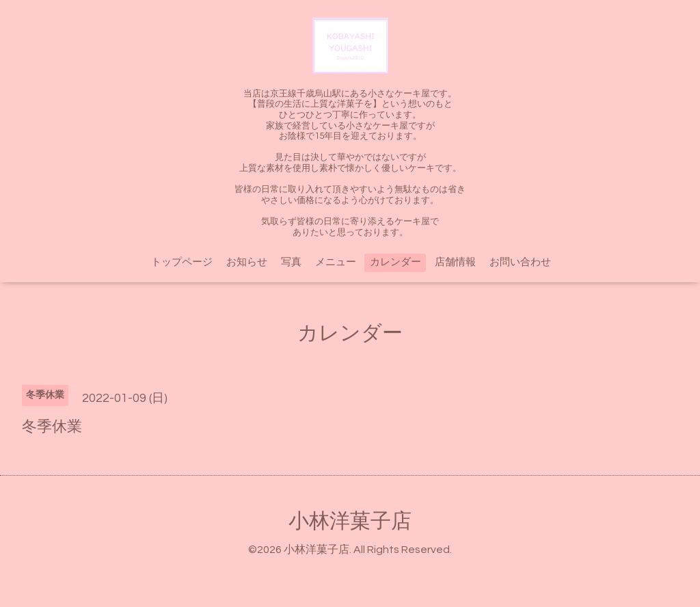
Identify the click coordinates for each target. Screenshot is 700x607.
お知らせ (247, 262)
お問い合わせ (520, 262)
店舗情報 (455, 262)
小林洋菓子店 (350, 521)
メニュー (336, 262)
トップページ (182, 262)
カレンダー (395, 262)
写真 (291, 262)
